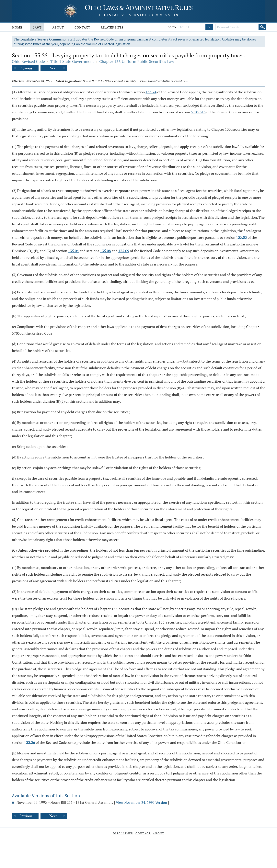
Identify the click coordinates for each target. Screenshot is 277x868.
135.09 (124, 251)
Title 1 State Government (72, 61)
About (58, 27)
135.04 (73, 251)
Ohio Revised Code (28, 61)
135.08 (105, 251)
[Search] (262, 27)
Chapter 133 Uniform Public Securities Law (137, 61)
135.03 (242, 237)
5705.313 (198, 112)
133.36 (30, 742)
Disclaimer (123, 833)
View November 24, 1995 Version (141, 802)
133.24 (151, 92)
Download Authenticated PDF (168, 81)
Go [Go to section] (209, 27)
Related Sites (112, 27)
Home (17, 27)
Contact (82, 27)
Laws (37, 27)
